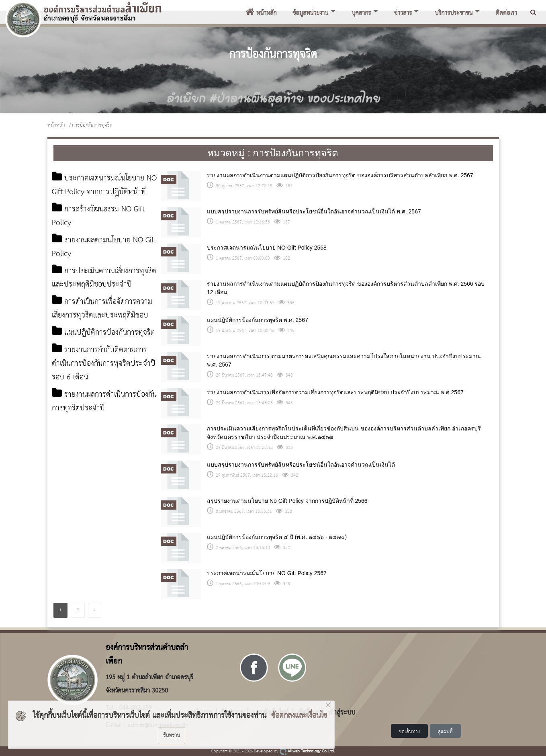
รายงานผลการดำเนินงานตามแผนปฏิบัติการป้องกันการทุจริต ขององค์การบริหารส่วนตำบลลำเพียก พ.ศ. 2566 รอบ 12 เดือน (346, 288)
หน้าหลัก (261, 13)
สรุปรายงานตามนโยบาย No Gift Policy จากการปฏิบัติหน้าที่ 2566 (287, 501)
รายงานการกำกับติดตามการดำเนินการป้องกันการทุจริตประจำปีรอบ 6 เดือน (103, 392)
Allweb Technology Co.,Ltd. (307, 751)
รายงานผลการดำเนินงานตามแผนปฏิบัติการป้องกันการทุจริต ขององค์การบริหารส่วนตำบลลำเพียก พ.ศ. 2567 (340, 175)
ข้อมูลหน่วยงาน (310, 13)
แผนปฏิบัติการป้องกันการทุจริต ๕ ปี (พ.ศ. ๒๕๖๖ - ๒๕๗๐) (277, 537)
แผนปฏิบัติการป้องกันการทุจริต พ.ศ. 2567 (258, 320)
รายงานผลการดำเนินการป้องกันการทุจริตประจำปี (96, 429)
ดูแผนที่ (445, 732)
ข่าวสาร (403, 13)
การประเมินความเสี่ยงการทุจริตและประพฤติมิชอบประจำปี (101, 292)
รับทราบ (172, 736)
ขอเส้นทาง (409, 732)
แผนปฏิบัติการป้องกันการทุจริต (97, 354)
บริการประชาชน (454, 13)
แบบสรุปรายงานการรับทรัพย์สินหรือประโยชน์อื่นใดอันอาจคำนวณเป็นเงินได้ (301, 465)
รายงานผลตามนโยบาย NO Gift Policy (99, 261)
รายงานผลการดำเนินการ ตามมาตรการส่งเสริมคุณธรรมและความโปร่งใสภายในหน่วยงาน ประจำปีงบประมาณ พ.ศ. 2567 (344, 360)
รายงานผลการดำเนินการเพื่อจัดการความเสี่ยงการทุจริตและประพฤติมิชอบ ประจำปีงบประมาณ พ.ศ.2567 (335, 392)
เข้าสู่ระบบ (342, 712)
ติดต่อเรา (506, 13)
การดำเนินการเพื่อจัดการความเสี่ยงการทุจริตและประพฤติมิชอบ (104, 323)
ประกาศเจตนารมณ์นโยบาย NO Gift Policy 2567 (267, 573)
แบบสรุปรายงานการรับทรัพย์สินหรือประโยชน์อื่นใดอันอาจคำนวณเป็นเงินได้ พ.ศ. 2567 (314, 211)
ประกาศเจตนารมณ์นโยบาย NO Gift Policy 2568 (267, 248)
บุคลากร (361, 13)
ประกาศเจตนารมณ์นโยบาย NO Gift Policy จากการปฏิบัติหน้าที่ (100, 192)
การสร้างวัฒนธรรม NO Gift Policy (100, 230)
